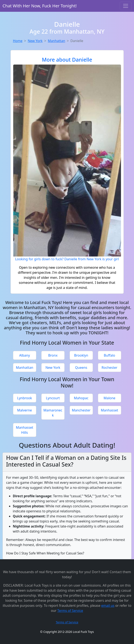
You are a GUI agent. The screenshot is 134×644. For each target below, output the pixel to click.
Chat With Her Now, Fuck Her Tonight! (40, 6)
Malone (109, 398)
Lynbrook (25, 398)
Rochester (109, 368)
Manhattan (57, 41)
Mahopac (81, 398)
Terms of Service (70, 611)
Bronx (53, 355)
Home (18, 41)
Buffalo (109, 355)
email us (108, 606)
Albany (24, 355)
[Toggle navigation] (126, 6)
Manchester (81, 410)
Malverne (25, 410)
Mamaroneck (53, 413)
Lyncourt (53, 398)
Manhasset (109, 410)
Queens (81, 368)
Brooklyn (81, 355)
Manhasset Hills (25, 430)
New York (35, 41)
